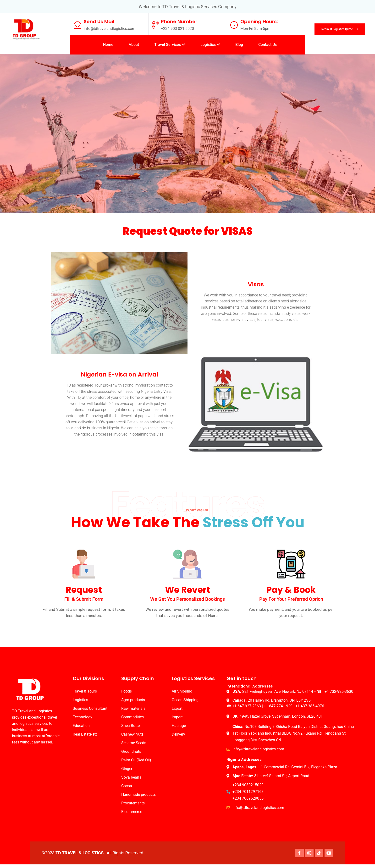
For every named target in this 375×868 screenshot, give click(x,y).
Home (108, 45)
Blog (239, 45)
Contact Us (267, 45)
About (134, 45)
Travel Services (170, 45)
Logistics (210, 45)
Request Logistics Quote (339, 29)
